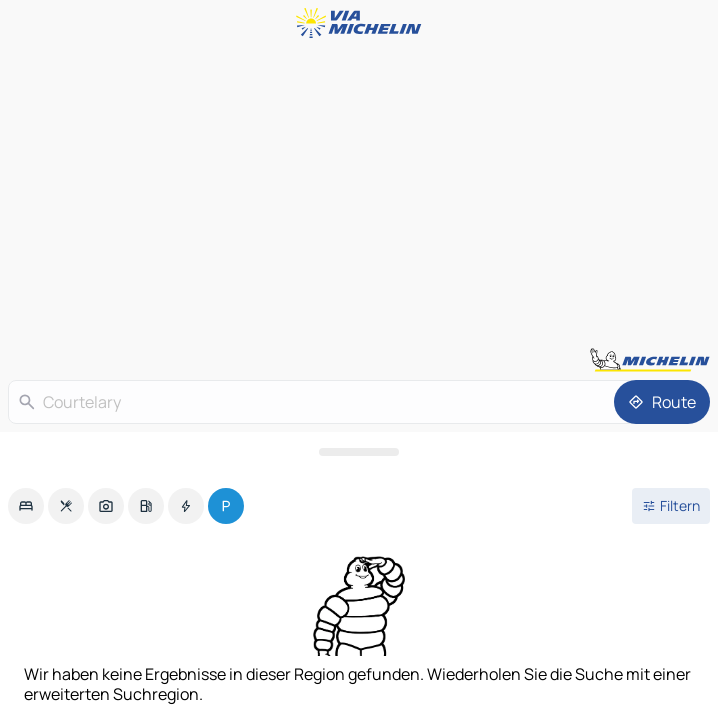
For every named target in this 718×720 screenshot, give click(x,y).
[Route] (662, 402)
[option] (26, 506)
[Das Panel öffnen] (359, 452)
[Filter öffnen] (671, 506)
